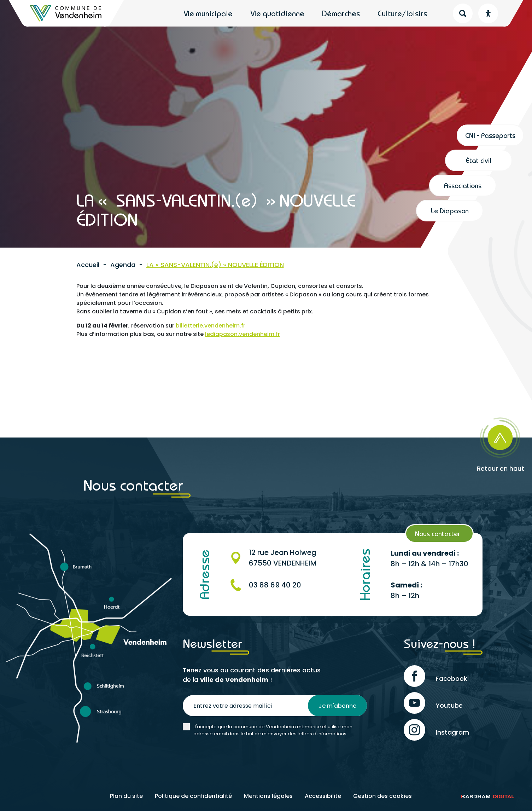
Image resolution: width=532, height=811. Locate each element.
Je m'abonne (337, 706)
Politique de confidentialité (193, 796)
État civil (479, 160)
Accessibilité (323, 796)
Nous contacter (438, 534)
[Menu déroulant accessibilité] (488, 13)
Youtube (433, 703)
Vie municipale (208, 13)
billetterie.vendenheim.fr (211, 326)
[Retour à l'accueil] (66, 13)
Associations (463, 186)
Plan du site (126, 796)
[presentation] (236, 758)
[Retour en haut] (479, 442)
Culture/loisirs (402, 13)
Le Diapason (450, 211)
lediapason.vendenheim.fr (242, 334)
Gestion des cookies (382, 796)
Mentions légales (268, 796)
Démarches (341, 13)
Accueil (88, 265)
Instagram (436, 730)
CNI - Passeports (490, 135)
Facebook (435, 676)
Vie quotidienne (277, 13)
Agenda (123, 265)
